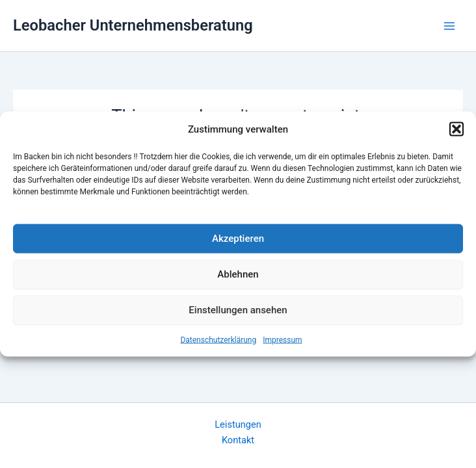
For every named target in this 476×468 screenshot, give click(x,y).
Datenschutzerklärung (218, 339)
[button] (456, 129)
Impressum (282, 339)
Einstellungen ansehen (238, 310)
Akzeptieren (238, 239)
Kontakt (238, 440)
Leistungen (238, 424)
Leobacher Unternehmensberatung (133, 25)
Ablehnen (238, 274)
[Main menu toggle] (449, 26)
